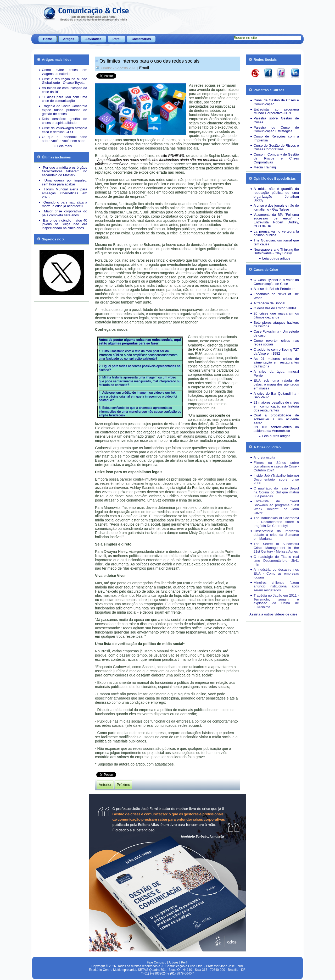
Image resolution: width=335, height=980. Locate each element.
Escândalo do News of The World (276, 296)
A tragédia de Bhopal (269, 303)
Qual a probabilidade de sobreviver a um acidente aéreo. (276, 419)
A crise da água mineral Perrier (276, 373)
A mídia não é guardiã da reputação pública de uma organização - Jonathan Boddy (276, 194)
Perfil (116, 39)
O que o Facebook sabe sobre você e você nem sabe (65, 139)
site (173, 156)
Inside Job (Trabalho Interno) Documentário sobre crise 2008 (276, 479)
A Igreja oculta (264, 457)
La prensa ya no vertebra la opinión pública (276, 233)
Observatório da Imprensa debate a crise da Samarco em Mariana (276, 535)
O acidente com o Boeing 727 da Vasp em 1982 (276, 351)
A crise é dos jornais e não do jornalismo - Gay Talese (276, 207)
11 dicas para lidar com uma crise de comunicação (65, 99)
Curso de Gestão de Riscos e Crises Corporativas (276, 147)
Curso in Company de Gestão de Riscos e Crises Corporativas (276, 158)
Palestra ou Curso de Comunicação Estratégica (276, 129)
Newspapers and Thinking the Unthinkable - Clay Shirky (276, 251)
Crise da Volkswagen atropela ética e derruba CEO (65, 130)
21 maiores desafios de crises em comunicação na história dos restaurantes (276, 406)
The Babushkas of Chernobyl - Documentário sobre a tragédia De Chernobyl (276, 522)
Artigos (69, 39)
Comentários (141, 39)
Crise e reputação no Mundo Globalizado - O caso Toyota (65, 81)
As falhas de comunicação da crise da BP (65, 90)
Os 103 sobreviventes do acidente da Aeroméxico (276, 429)
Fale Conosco (157, 962)
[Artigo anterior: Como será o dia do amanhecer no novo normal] (105, 785)
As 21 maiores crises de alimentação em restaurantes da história (276, 363)
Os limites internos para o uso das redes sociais (149, 61)
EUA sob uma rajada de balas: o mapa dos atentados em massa (276, 384)
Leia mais (65, 146)
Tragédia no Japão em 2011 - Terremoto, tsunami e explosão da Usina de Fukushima (276, 601)
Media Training (265, 167)
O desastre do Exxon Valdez (275, 308)
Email (144, 68)
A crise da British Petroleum (275, 289)
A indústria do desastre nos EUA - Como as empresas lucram (276, 573)
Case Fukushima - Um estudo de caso (276, 333)
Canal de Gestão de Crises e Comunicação (276, 102)
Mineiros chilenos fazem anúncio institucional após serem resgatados (276, 587)
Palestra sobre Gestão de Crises (276, 120)
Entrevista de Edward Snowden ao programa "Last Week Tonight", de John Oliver (276, 507)
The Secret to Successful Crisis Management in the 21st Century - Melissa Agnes (276, 548)
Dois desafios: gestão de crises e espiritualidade (65, 121)
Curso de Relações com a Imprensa (276, 138)
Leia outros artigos (276, 258)
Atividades (93, 39)
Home (48, 39)
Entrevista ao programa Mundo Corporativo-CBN (276, 111)
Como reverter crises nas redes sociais (276, 343)
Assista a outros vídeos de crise (273, 614)
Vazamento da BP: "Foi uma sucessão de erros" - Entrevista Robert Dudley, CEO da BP (276, 220)
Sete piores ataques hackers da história (276, 324)
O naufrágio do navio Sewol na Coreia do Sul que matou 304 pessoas (276, 492)
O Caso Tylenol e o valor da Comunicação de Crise (276, 282)
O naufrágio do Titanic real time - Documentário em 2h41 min (276, 561)
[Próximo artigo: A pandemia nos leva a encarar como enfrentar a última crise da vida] (123, 785)
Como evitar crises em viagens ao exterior (65, 72)
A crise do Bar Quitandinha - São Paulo (276, 395)
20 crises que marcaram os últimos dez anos (276, 315)
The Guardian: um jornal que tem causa (276, 242)
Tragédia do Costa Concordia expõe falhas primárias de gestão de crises (65, 110)
